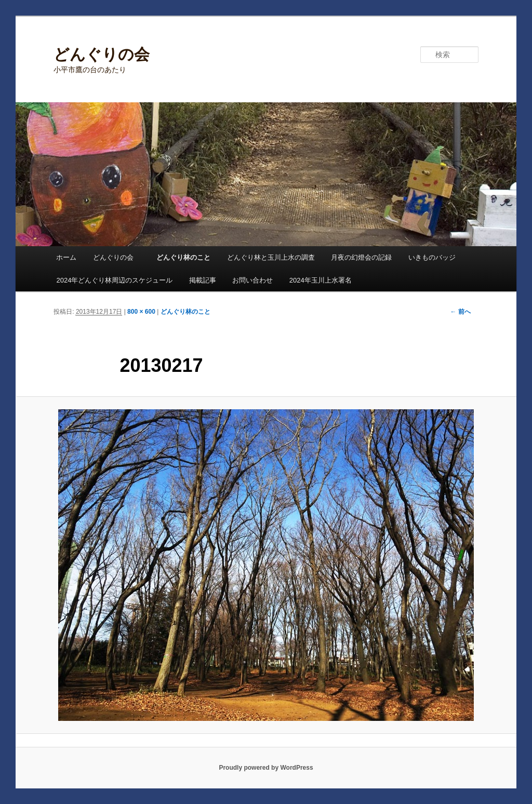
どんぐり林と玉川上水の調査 (271, 257)
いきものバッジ (432, 257)
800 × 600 (141, 312)
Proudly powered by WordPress (266, 768)
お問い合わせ (252, 280)
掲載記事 (203, 280)
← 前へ (460, 312)
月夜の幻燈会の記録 (361, 257)
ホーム (66, 257)
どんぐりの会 (102, 54)
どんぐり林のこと (183, 257)
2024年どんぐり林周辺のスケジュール (114, 280)
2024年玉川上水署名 (321, 280)
